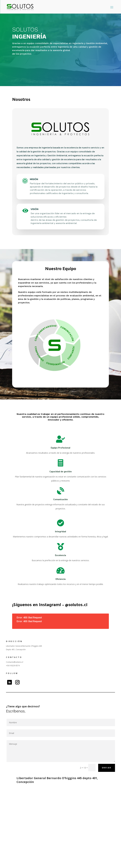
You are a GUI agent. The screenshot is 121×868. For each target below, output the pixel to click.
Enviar (107, 768)
